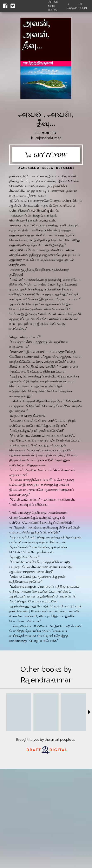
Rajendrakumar (48, 138)
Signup (72, 6)
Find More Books (53, 6)
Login (83, 6)
